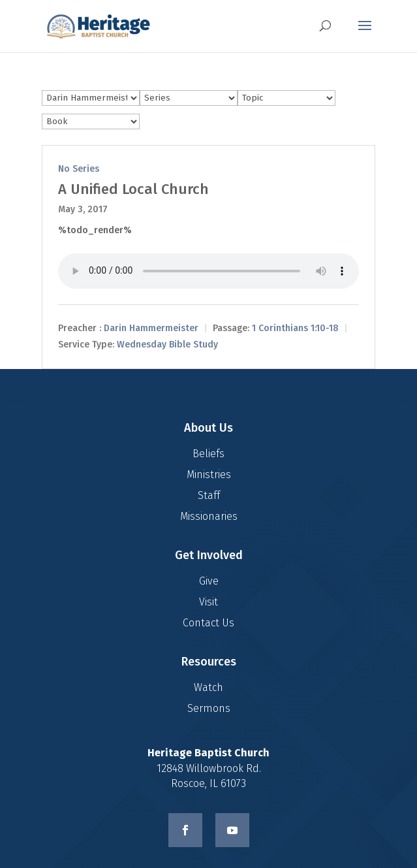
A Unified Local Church (133, 189)
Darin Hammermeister (151, 329)
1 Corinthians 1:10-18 (295, 329)
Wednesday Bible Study (167, 345)
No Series (79, 169)
